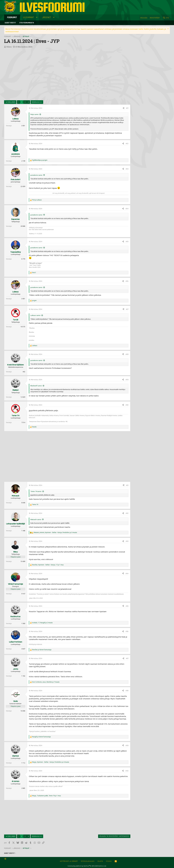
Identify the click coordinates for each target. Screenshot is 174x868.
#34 (127, 574)
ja (40, 160)
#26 (127, 281)
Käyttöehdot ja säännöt (69, 861)
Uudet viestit (10, 23)
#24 (127, 209)
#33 (127, 541)
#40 (127, 771)
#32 (127, 513)
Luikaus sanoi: (36, 315)
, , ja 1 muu (48, 565)
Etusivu (109, 861)
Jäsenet (47, 17)
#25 (127, 242)
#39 (127, 746)
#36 (127, 631)
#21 (127, 108)
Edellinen (11, 102)
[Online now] (16, 249)
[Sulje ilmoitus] (168, 29)
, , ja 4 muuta (51, 762)
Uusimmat (28, 17)
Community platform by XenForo (87, 866)
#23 (127, 169)
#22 (127, 144)
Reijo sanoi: (35, 114)
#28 (127, 354)
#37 (127, 658)
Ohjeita (100, 861)
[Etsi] (166, 18)
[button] (37, 17)
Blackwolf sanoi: (36, 386)
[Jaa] (123, 108)
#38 (127, 691)
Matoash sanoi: (36, 519)
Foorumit (12, 17)
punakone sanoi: (36, 175)
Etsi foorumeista (27, 23)
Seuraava (36, 102)
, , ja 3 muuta (55, 533)
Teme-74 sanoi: (36, 491)
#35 (127, 606)
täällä (141, 29)
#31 (127, 485)
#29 (127, 380)
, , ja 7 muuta (46, 682)
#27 (127, 309)
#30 (127, 405)
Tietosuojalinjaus (88, 861)
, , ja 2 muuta (42, 623)
